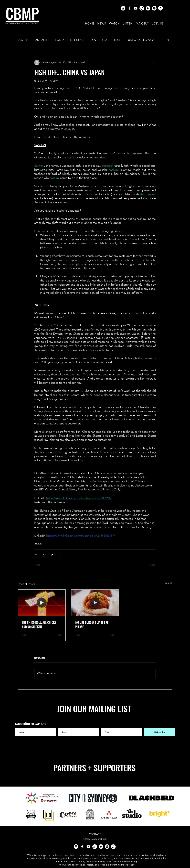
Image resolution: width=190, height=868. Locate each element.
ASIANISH (42, 40)
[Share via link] (60, 555)
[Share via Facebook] (36, 555)
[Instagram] (123, 8)
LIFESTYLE (77, 40)
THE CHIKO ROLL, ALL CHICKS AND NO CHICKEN (39, 625)
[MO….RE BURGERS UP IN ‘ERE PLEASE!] (95, 603)
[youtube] (136, 8)
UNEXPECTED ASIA (141, 40)
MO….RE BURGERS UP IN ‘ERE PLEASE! (92, 625)
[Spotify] (154, 8)
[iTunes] (160, 8)
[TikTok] (142, 8)
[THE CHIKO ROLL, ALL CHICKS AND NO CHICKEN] (42, 603)
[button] (168, 40)
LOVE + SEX (99, 40)
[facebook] (129, 8)
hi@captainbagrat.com (95, 839)
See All (169, 583)
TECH (118, 40)
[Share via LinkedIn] (52, 555)
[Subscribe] (160, 732)
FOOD (59, 40)
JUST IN (23, 40)
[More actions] (154, 63)
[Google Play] (148, 8)
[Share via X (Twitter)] (44, 555)
